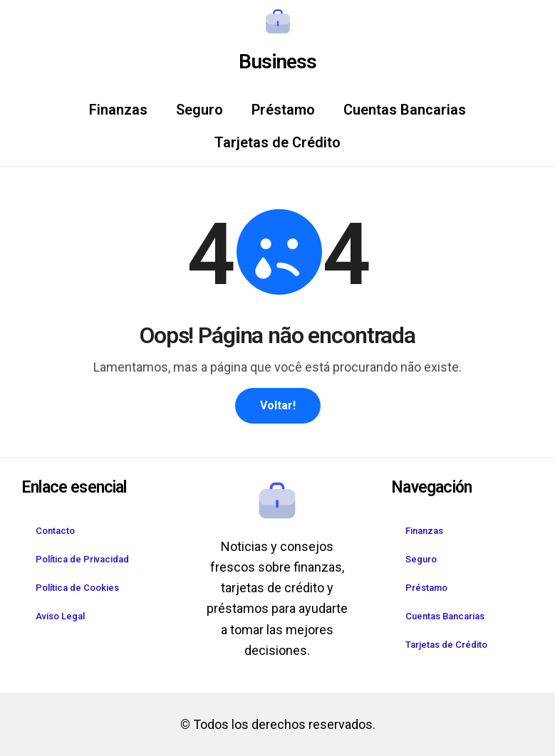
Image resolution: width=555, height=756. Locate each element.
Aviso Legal (60, 616)
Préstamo (283, 110)
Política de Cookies (77, 588)
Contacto (55, 531)
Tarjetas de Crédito (277, 142)
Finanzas (118, 110)
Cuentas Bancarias (405, 110)
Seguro (199, 110)
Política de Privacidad (82, 559)
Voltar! (278, 405)
